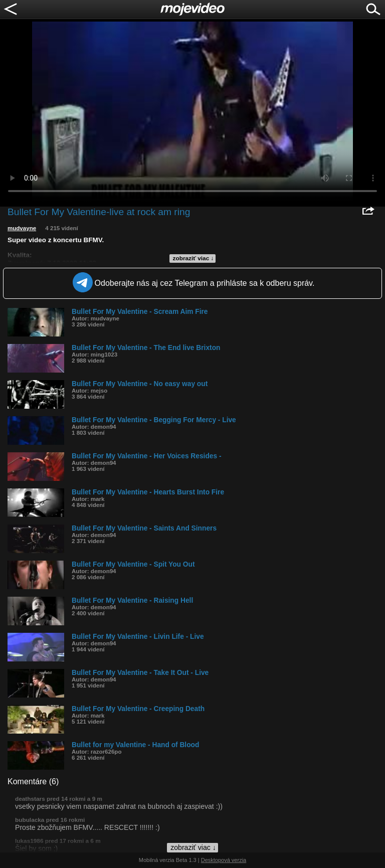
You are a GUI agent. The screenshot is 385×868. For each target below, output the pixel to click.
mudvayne (22, 228)
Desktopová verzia (224, 860)
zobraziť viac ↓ (194, 258)
